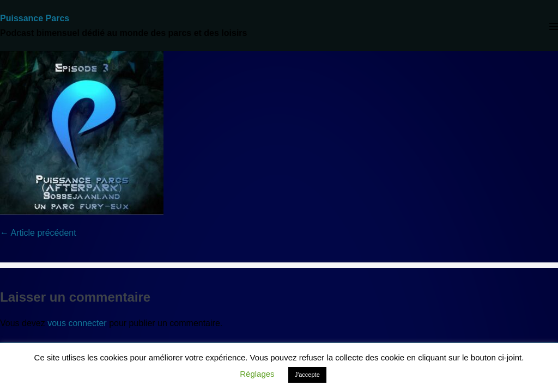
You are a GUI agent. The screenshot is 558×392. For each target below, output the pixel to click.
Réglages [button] (257, 374)
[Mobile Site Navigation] (554, 26)
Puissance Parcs (35, 18)
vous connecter (77, 323)
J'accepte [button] (307, 375)
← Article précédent (38, 233)
